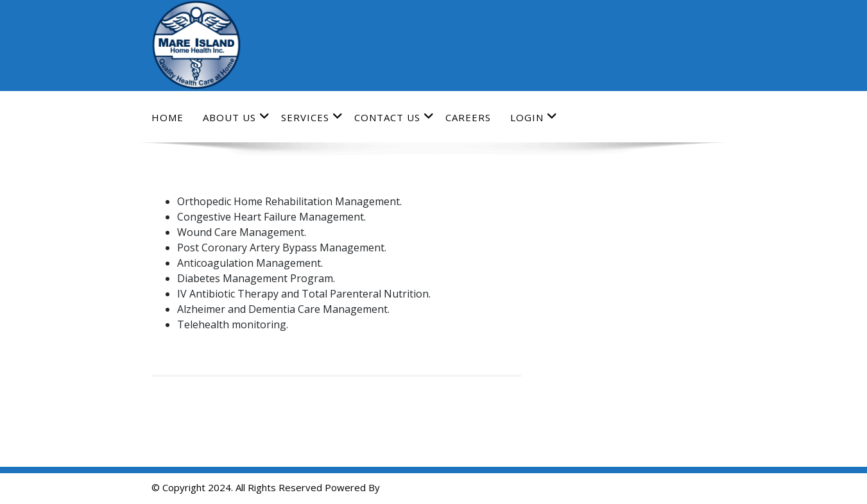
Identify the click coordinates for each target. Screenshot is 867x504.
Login (534, 117)
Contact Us (394, 117)
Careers (468, 117)
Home (167, 117)
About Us (236, 117)
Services (312, 117)
